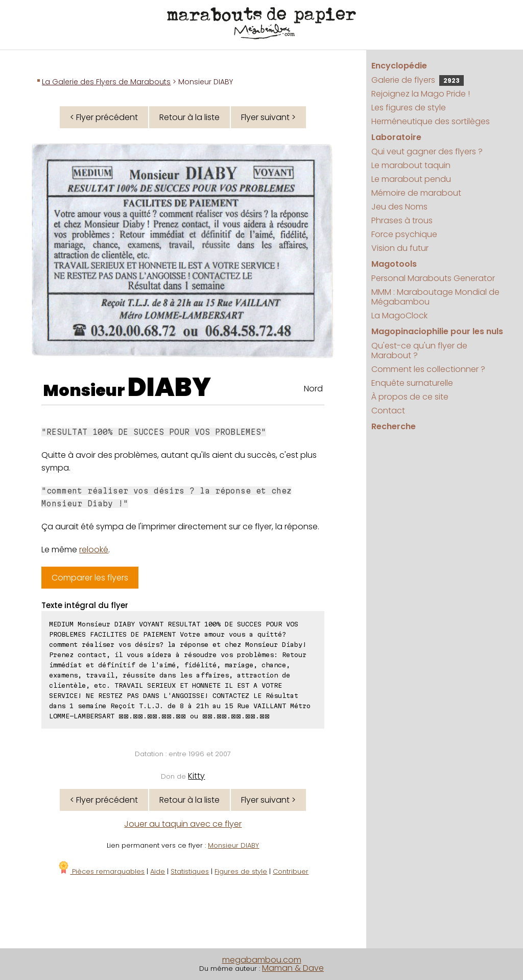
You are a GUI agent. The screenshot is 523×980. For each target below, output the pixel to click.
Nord (313, 389)
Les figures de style (409, 108)
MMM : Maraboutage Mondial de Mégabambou (435, 297)
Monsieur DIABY (233, 845)
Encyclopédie (399, 66)
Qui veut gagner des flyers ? (427, 151)
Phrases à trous (402, 220)
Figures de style (241, 871)
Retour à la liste (189, 117)
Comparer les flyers (90, 578)
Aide (158, 871)
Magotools (394, 264)
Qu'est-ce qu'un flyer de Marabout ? (419, 351)
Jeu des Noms (399, 207)
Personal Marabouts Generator (433, 278)
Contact (388, 411)
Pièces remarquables (101, 871)
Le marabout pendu (411, 179)
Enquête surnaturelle (412, 383)
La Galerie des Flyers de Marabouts (106, 82)
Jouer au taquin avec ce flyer (183, 824)
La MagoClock (399, 316)
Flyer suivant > (268, 117)
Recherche (394, 426)
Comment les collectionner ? (428, 369)
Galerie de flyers (418, 80)
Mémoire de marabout (416, 193)
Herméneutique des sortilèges (431, 121)
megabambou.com (262, 960)
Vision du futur (400, 248)
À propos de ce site (410, 397)
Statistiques (190, 871)
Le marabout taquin (411, 165)
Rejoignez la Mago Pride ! (421, 94)
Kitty (196, 776)
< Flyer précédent (104, 117)
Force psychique (404, 234)
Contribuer (291, 871)
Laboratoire (396, 137)
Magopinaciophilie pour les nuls (437, 331)
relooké (94, 550)
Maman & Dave (293, 968)
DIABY (169, 387)
